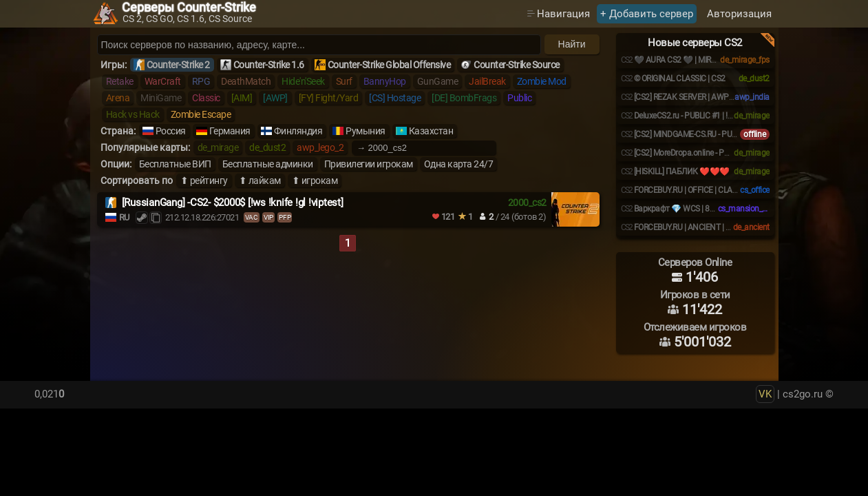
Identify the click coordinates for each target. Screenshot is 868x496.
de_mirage (218, 147)
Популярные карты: (145, 147)
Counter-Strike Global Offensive (389, 65)
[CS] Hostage (395, 98)
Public (519, 98)
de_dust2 (267, 147)
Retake (120, 81)
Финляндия (298, 131)
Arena (118, 98)
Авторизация (739, 14)
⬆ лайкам (260, 180)
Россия (171, 131)
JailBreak (487, 81)
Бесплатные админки (268, 164)
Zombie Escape (201, 114)
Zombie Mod (542, 81)
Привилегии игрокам (369, 164)
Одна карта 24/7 (459, 164)
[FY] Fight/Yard (329, 98)
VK (765, 394)
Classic (206, 98)
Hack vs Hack (133, 114)
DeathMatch (246, 81)
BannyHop (385, 81)
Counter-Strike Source (517, 65)
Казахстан (431, 131)
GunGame (438, 81)
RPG (201, 81)
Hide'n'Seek (303, 81)
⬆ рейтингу (204, 180)
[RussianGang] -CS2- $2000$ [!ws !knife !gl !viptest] (233, 203)
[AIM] (242, 98)
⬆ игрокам (315, 180)
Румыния (366, 131)
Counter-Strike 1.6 (269, 65)
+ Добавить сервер (647, 14)
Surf (344, 81)
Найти (572, 44)
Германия (230, 131)
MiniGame (161, 98)
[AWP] (275, 98)
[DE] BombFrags (464, 98)
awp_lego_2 (320, 147)
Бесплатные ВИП (175, 164)
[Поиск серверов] (319, 45)
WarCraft (163, 81)
